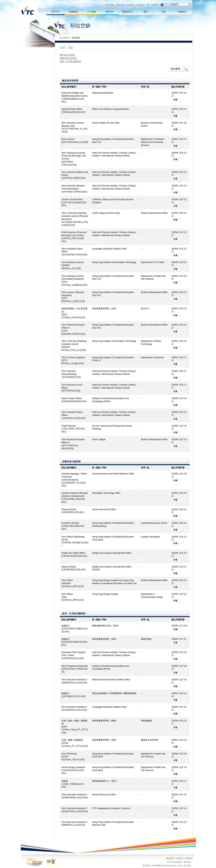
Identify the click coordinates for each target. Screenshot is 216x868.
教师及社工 (128, 12)
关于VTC (55, 12)
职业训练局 (65, 38)
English (155, 5)
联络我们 (141, 5)
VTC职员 (131, 5)
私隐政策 (189, 858)
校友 (164, 12)
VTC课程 (92, 12)
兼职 (71, 48)
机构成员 (73, 12)
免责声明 (180, 858)
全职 (63, 48)
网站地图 (170, 858)
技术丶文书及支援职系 (70, 61)
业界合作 (110, 12)
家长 (146, 12)
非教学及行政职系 (68, 58)
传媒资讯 (182, 12)
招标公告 (120, 5)
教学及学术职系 (67, 55)
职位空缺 (110, 5)
